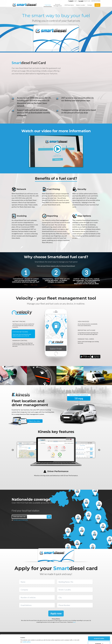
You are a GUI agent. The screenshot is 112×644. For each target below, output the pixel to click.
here (74, 622)
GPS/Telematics (69, 5)
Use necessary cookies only (99, 640)
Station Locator (81, 5)
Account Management (58, 5)
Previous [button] (13, 450)
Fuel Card (48, 5)
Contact (90, 5)
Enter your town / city (19, 517)
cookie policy (27, 633)
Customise (99, 635)
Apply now (56, 613)
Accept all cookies (99, 630)
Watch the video (34, 421)
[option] (30, 450)
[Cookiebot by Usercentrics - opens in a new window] (10, 641)
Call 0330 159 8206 (96, 1)
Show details (24, 637)
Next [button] (99, 450)
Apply (97, 5)
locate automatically (21, 520)
